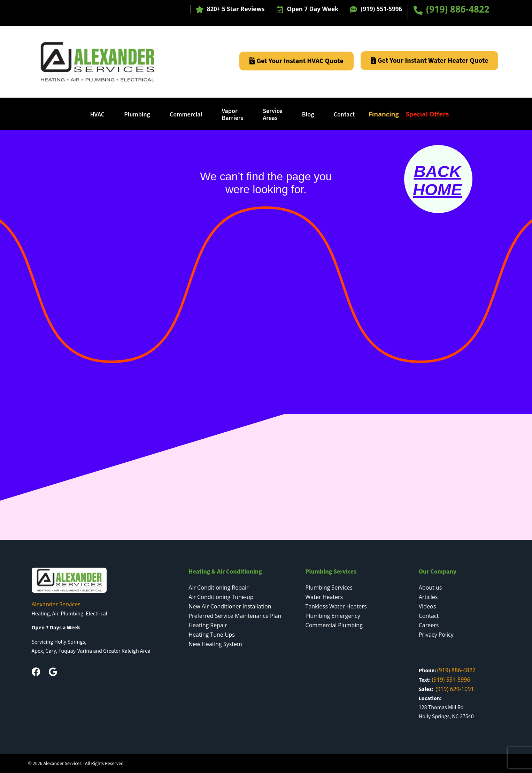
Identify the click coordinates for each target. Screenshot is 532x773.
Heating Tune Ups (212, 635)
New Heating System (215, 644)
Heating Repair (208, 625)
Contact (344, 115)
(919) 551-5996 (381, 9)
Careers (429, 625)
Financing (384, 114)
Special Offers (427, 114)
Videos (427, 606)
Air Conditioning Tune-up (221, 597)
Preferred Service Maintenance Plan (235, 616)
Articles (428, 597)
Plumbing (137, 115)
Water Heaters (324, 597)
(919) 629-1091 (455, 689)
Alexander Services (56, 604)
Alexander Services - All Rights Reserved (83, 764)
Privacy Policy (436, 635)
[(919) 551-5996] (353, 10)
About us (430, 588)
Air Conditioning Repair (218, 588)
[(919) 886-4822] (418, 10)
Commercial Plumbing (334, 625)
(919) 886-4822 (458, 9)
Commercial (186, 115)
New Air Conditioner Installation (230, 606)
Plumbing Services (329, 588)
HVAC (98, 115)
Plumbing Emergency (333, 616)
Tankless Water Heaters (336, 606)
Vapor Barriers (232, 115)
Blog (308, 115)
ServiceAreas (273, 115)
